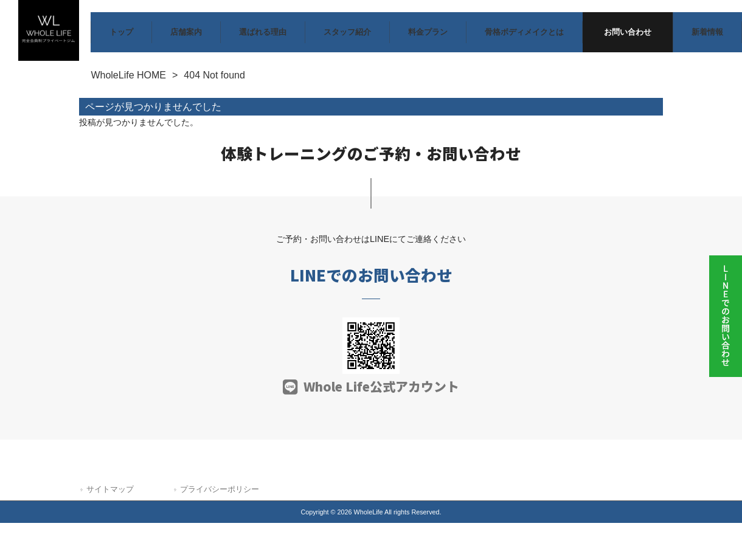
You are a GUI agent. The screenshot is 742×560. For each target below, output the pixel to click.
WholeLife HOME (128, 75)
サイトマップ (110, 489)
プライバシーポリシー (220, 489)
